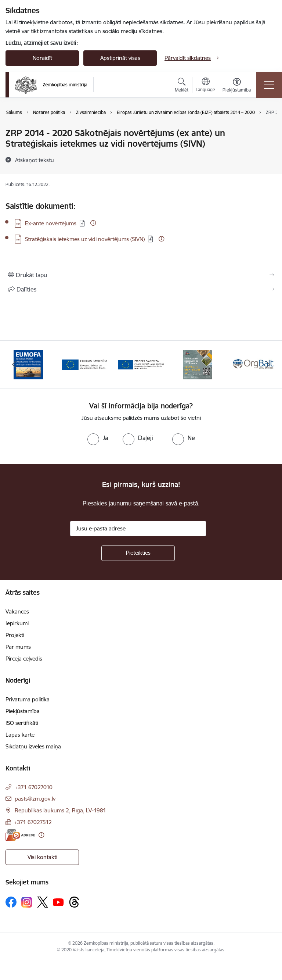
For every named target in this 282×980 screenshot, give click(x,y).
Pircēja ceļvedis (24, 659)
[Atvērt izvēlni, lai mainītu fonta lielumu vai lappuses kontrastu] (237, 86)
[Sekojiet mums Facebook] (11, 902)
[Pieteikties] (138, 553)
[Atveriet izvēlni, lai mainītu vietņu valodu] (205, 86)
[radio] (98, 438)
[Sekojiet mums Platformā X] (43, 902)
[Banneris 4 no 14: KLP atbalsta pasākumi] (198, 364)
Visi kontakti (42, 857)
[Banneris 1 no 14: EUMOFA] (28, 364)
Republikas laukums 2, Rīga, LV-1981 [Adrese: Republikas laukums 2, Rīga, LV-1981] (60, 810)
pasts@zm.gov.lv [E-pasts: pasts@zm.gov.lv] (35, 799)
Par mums (18, 647)
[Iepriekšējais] (14, 365)
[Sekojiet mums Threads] (74, 902)
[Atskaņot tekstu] (35, 160)
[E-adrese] (20, 835)
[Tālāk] (268, 365)
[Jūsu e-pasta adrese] (138, 529)
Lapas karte (20, 735)
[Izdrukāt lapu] (141, 275)
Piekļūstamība (23, 711)
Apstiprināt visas (120, 58)
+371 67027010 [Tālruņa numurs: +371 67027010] (34, 787)
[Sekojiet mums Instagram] (27, 902)
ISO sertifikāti (22, 723)
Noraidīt (42, 58)
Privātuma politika (28, 699)
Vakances (17, 611)
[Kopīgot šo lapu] (141, 289)
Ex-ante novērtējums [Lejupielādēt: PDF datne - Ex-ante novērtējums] (51, 223)
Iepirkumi (17, 623)
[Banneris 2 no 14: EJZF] (85, 364)
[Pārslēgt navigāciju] (269, 85)
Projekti (15, 635)
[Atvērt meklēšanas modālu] (182, 86)
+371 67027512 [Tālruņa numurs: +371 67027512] (33, 822)
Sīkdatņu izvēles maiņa (33, 746)
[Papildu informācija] (93, 223)
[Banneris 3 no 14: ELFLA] (141, 364)
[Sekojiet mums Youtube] (58, 902)
